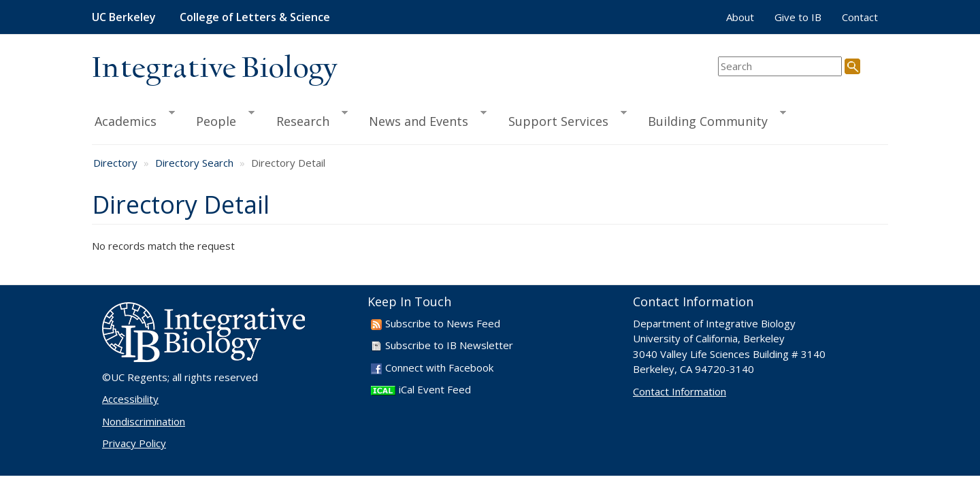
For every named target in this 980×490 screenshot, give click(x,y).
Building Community (711, 119)
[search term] (780, 66)
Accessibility (130, 399)
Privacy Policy (134, 443)
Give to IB (798, 17)
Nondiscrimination (144, 421)
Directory (115, 163)
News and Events (422, 119)
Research (306, 119)
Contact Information (680, 391)
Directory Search (194, 163)
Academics (133, 119)
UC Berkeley (124, 17)
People (219, 119)
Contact (860, 17)
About (740, 17)
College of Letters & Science (255, 17)
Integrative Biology (214, 69)
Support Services (561, 119)
